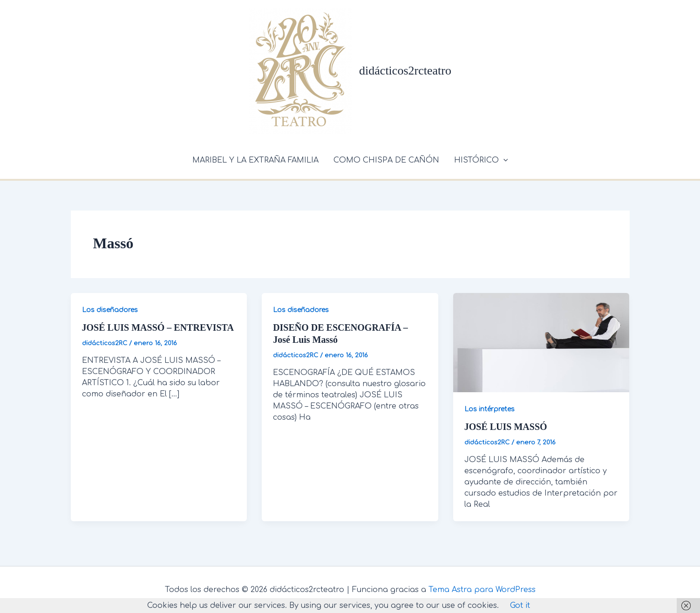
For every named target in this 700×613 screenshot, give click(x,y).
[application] (503, 160)
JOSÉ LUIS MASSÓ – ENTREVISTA (158, 327)
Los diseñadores (110, 310)
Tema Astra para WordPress (482, 590)
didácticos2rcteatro (405, 71)
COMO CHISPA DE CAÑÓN (386, 160)
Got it (520, 606)
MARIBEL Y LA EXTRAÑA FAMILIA (255, 160)
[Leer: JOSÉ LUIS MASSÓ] (541, 342)
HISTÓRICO (481, 160)
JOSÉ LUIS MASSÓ (506, 427)
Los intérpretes (489, 409)
